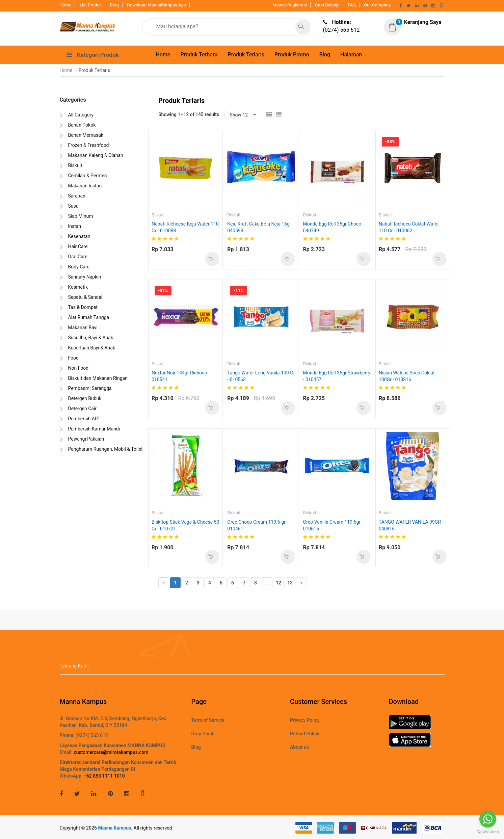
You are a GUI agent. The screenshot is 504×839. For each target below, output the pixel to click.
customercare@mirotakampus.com (111, 752)
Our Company (377, 5)
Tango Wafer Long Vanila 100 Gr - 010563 (261, 376)
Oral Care (78, 257)
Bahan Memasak (86, 135)
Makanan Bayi (83, 327)
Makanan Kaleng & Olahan (96, 155)
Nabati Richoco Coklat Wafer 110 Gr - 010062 (409, 227)
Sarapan (77, 196)
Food (73, 358)
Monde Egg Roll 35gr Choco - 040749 (334, 227)
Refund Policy (304, 734)
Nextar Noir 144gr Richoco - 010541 (181, 376)
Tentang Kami (74, 666)
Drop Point (203, 734)
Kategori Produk (93, 55)
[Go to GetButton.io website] (488, 832)
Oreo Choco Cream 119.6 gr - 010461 (258, 525)
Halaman (351, 55)
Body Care (79, 267)
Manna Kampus (114, 828)
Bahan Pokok (82, 125)
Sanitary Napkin (85, 277)
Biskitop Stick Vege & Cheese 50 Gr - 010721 (185, 525)
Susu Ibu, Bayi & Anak (91, 338)
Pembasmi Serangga (90, 388)
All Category (81, 115)
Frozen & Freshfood (89, 145)
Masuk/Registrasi (290, 5)
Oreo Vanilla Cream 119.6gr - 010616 (333, 525)
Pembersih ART (84, 419)
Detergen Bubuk (85, 398)
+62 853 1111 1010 (104, 776)
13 (290, 583)
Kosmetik (78, 287)
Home (66, 5)
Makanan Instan (85, 186)
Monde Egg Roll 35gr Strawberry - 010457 (337, 376)
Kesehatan (79, 236)
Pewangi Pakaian (86, 439)
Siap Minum (81, 216)
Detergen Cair (83, 409)
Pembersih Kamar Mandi (94, 429)
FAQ (352, 5)
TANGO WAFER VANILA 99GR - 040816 (411, 525)
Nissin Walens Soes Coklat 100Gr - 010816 (407, 376)
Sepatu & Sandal (85, 297)
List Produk (91, 5)
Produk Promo (292, 55)
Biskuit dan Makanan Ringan (98, 378)
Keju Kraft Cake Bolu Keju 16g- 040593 (259, 227)
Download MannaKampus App (156, 5)
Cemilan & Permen (88, 176)
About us (299, 747)
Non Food (78, 368)
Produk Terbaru (199, 55)
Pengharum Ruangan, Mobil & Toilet (105, 449)
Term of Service (208, 720)
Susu (73, 206)
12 (278, 583)
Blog (114, 5)
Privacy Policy (305, 720)
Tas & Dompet (83, 307)
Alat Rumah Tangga (89, 317)
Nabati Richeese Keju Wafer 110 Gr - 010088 (185, 227)
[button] (413, 22)
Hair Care (78, 246)
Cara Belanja (327, 5)
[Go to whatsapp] (488, 819)
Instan (75, 226)
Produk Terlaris (246, 55)
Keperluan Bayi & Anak (92, 348)
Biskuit (75, 165)
